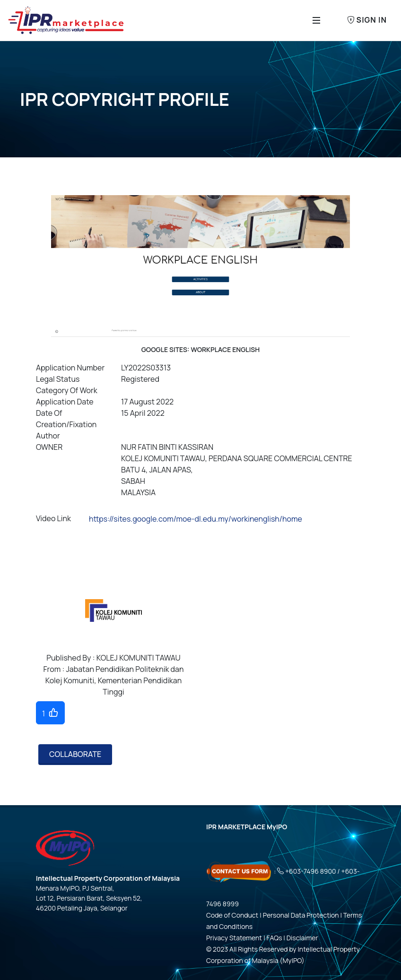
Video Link (53, 518)
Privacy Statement (234, 938)
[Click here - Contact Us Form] (239, 871)
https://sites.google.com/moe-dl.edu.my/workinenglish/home (196, 519)
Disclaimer (302, 938)
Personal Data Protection (301, 915)
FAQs (275, 938)
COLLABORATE (75, 754)
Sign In (367, 20)
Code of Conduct (232, 915)
